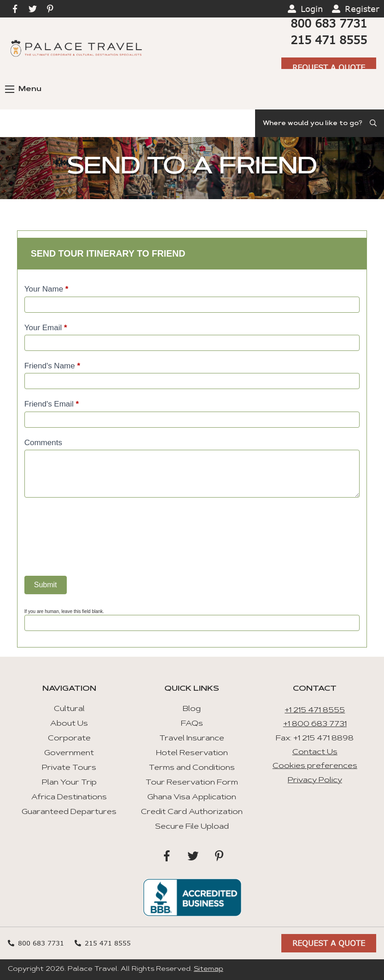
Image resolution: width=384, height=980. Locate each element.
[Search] (320, 123)
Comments (43, 443)
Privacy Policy (315, 780)
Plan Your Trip (69, 783)
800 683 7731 (329, 23)
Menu (23, 89)
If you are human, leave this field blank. (64, 611)
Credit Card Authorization (192, 812)
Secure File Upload (192, 827)
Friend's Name (52, 366)
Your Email (46, 328)
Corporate (69, 739)
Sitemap (209, 969)
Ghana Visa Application (192, 797)
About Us (69, 724)
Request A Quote (329, 67)
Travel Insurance (192, 739)
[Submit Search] (374, 123)
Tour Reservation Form (192, 783)
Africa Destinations (69, 797)
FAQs (192, 724)
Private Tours (69, 768)
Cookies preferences (315, 766)
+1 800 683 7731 (315, 724)
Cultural (69, 709)
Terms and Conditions (192, 768)
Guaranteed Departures (69, 812)
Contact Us (315, 752)
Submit (46, 585)
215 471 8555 (329, 40)
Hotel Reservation (192, 753)
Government (69, 753)
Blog (192, 709)
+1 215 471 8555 (315, 711)
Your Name (47, 289)
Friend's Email (52, 404)
